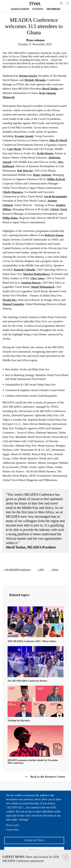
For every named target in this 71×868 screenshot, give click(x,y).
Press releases (35, 40)
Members (54, 9)
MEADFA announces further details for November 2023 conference (33, 762)
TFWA (35, 4)
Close (66, 857)
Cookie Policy (13, 830)
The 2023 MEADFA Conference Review (27, 681)
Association (20, 9)
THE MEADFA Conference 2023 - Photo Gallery (32, 641)
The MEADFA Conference (18, 570)
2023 (41, 570)
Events (38, 9)
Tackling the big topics (19, 721)
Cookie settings (34, 840)
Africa (55, 570)
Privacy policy (13, 825)
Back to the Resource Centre (48, 777)
